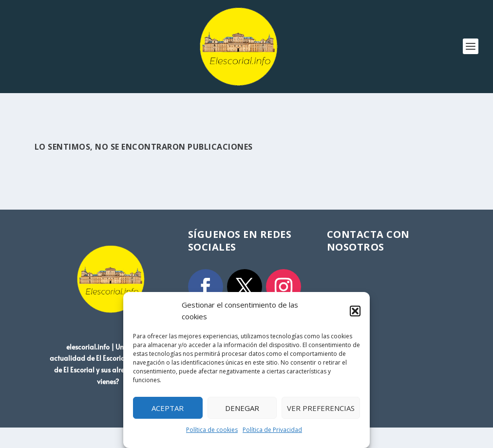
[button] (355, 311)
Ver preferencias (321, 408)
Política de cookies (212, 430)
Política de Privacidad (272, 430)
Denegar (242, 408)
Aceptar (168, 408)
